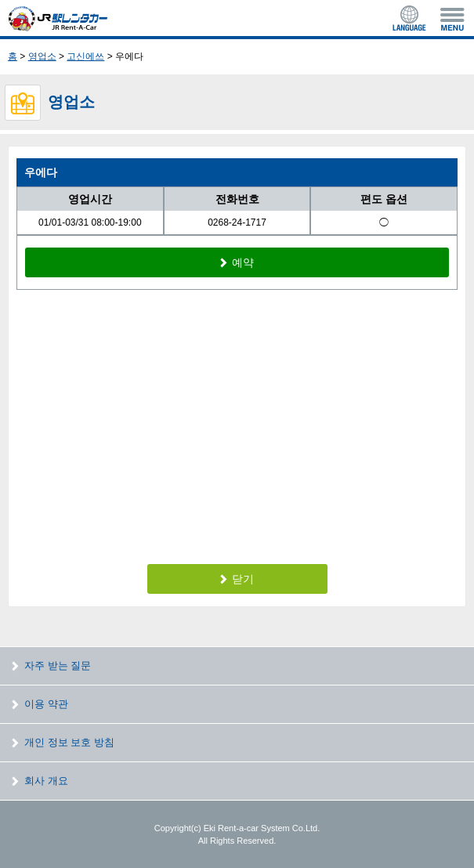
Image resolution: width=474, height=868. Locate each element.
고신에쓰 (85, 56)
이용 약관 (46, 704)
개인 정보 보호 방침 (69, 742)
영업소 (42, 56)
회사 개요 (46, 781)
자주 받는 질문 (58, 665)
